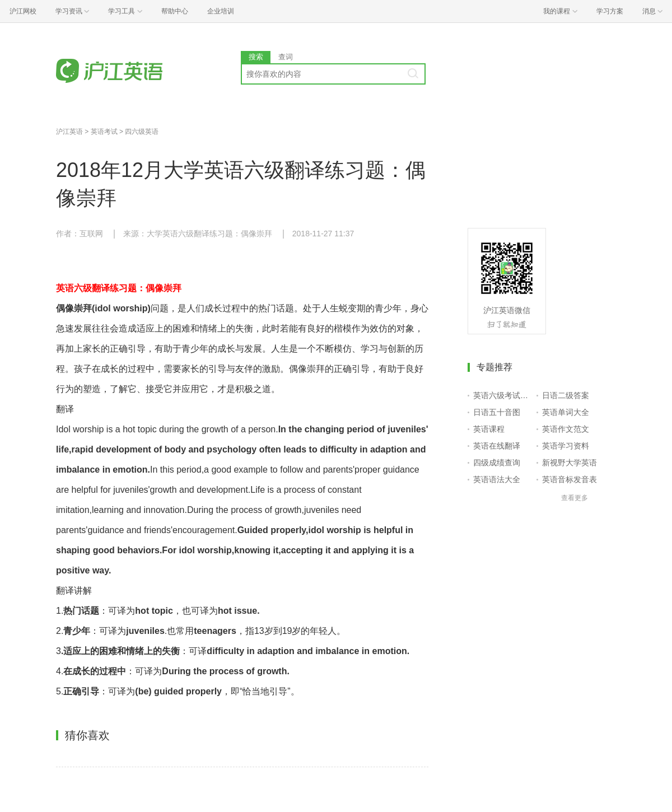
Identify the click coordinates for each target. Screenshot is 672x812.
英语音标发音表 (570, 479)
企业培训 (221, 11)
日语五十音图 (497, 412)
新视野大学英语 (570, 463)
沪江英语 (69, 132)
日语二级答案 (566, 395)
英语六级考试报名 (503, 395)
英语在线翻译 (497, 446)
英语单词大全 (566, 412)
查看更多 (575, 498)
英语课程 (489, 429)
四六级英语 (142, 132)
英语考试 (104, 132)
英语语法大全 (497, 479)
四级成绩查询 (497, 463)
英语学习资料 (566, 446)
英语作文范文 (566, 429)
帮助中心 (175, 11)
